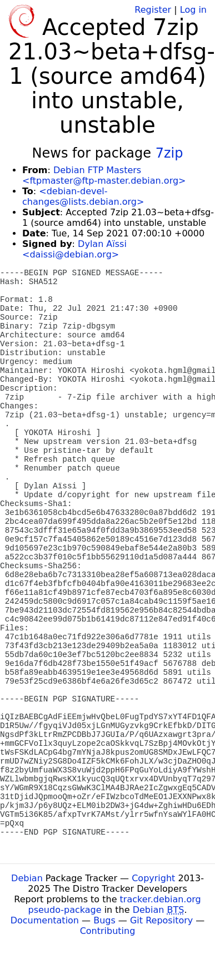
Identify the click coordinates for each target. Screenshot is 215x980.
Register (153, 10)
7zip (169, 153)
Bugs (104, 920)
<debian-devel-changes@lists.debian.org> (83, 196)
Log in (193, 10)
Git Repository (161, 920)
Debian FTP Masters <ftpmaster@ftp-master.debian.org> (104, 175)
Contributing (108, 931)
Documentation (45, 920)
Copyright (153, 878)
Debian (27, 878)
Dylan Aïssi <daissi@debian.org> (74, 249)
